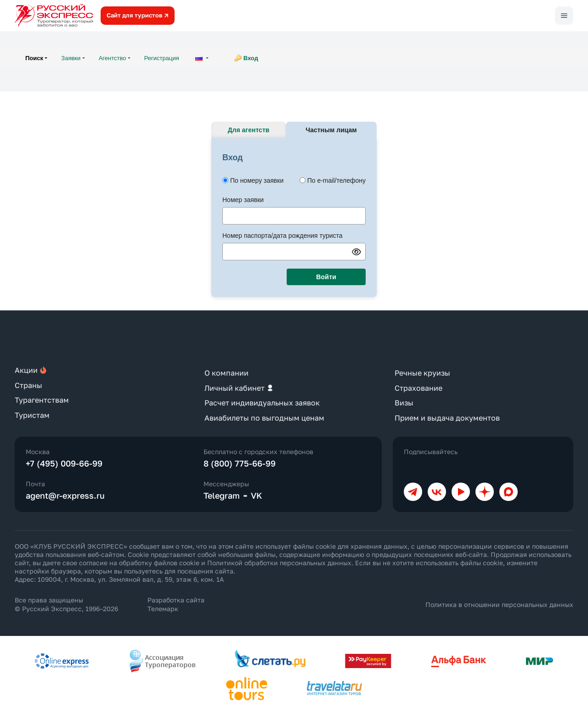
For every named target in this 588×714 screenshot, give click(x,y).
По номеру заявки (257, 180)
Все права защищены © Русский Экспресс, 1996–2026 (66, 604)
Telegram (222, 495)
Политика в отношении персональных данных (499, 604)
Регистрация (162, 58)
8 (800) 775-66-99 (240, 463)
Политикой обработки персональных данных (279, 563)
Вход (251, 58)
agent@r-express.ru (65, 495)
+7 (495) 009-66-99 (64, 463)
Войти (326, 277)
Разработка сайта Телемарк (176, 604)
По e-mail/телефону (336, 180)
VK (257, 495)
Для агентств (249, 130)
